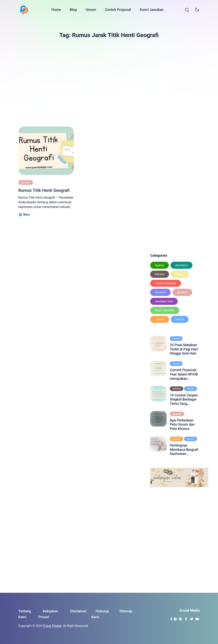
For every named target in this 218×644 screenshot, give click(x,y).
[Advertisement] (109, 81)
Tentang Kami (25, 614)
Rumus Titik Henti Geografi (44, 190)
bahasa (160, 274)
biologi (180, 274)
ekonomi (160, 292)
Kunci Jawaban (152, 10)
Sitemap (126, 611)
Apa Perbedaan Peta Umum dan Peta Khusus (182, 424)
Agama (159, 265)
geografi (26, 182)
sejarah (160, 319)
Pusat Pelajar (52, 626)
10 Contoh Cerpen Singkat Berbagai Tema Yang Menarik (184, 399)
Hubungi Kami (100, 614)
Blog (73, 10)
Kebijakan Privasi (48, 614)
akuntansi (181, 265)
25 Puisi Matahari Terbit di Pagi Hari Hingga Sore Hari (184, 349)
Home (56, 10)
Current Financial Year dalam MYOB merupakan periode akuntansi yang (184, 374)
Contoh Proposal (118, 10)
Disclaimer (78, 611)
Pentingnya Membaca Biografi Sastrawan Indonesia (184, 450)
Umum (91, 10)
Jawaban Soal (164, 301)
